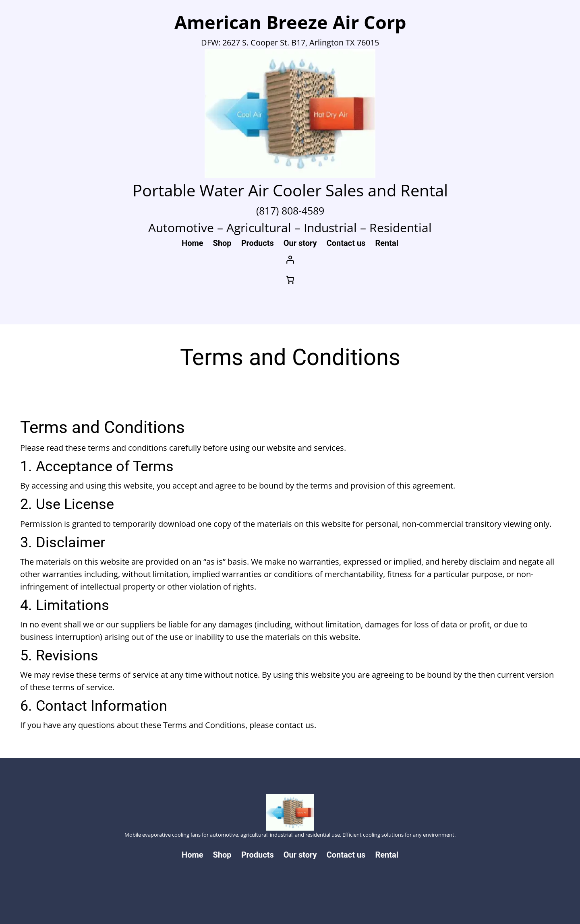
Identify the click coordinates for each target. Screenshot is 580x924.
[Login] (290, 260)
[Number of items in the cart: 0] (290, 280)
